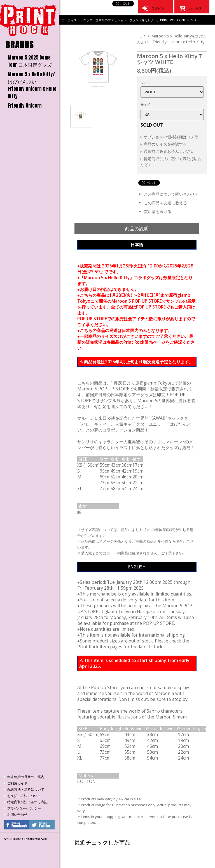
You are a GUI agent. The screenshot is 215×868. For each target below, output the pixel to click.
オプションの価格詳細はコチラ (171, 137)
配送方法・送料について (26, 789)
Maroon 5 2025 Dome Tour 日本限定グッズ (30, 61)
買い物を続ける (158, 211)
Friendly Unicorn (25, 106)
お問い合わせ (17, 814)
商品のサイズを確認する (165, 144)
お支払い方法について (24, 796)
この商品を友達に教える (165, 203)
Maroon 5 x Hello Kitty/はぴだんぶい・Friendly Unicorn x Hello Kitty (32, 85)
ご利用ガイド (17, 783)
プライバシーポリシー (24, 808)
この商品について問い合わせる (171, 194)
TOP (141, 36)
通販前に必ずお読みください (169, 151)
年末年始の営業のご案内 (26, 777)
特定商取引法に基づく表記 (27, 802)
